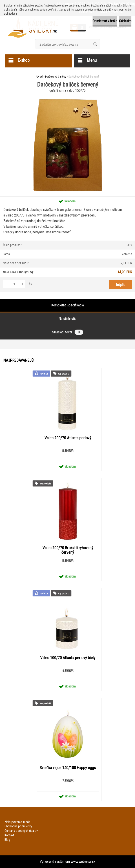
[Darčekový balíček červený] (67, 95)
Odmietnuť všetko (105, 21)
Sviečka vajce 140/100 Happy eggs (68, 768)
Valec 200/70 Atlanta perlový (68, 438)
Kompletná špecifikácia (67, 305)
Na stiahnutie (68, 319)
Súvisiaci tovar (68, 332)
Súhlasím (125, 21)
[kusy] (14, 284)
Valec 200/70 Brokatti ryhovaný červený (68, 550)
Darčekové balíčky (56, 77)
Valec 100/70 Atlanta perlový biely (68, 658)
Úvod (40, 77)
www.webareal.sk (83, 862)
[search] (95, 44)
